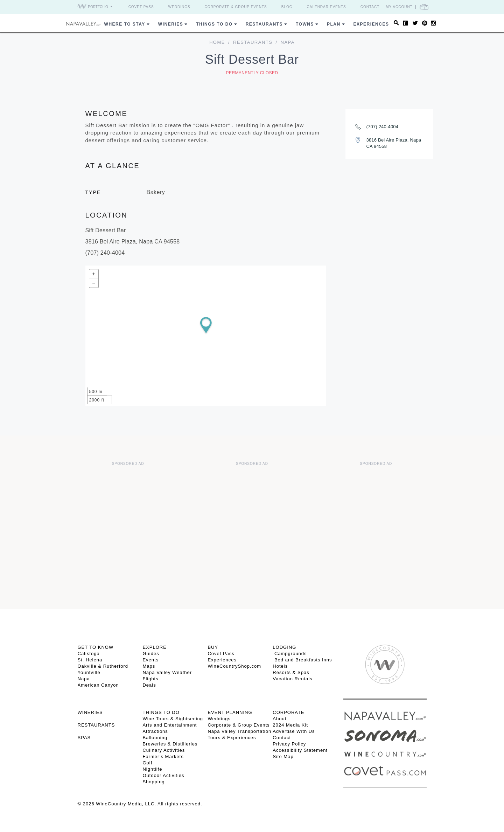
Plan (334, 24)
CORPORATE (288, 712)
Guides (151, 654)
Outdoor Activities (163, 775)
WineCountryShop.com (234, 666)
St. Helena (90, 660)
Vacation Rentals (292, 679)
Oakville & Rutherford (103, 666)
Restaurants (264, 24)
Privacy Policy (289, 744)
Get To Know (96, 647)
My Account (399, 7)
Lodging (284, 647)
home (217, 42)
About (279, 719)
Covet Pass (141, 7)
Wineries (171, 24)
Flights (150, 679)
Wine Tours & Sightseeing (173, 719)
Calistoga (89, 654)
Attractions (155, 731)
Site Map (283, 757)
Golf (147, 763)
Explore (154, 647)
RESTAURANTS (96, 725)
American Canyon (98, 685)
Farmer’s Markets (163, 757)
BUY (213, 647)
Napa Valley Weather (167, 672)
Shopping (153, 782)
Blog (287, 7)
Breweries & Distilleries (170, 744)
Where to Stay (125, 24)
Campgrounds (290, 654)
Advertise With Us (294, 731)
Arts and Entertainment (170, 725)
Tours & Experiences (232, 738)
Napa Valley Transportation (239, 731)
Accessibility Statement (300, 750)
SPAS (84, 738)
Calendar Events (327, 7)
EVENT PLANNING (230, 712)
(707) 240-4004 (383, 127)
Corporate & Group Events (236, 7)
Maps (149, 666)
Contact (370, 7)
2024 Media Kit (290, 725)
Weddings (179, 7)
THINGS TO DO (161, 712)
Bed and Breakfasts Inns (302, 660)
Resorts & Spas (291, 672)
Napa (84, 679)
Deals (149, 685)
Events (150, 660)
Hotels (280, 666)
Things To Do (214, 24)
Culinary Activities (164, 750)
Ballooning (155, 738)
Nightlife (152, 769)
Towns (305, 24)
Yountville (89, 672)
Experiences (371, 24)
